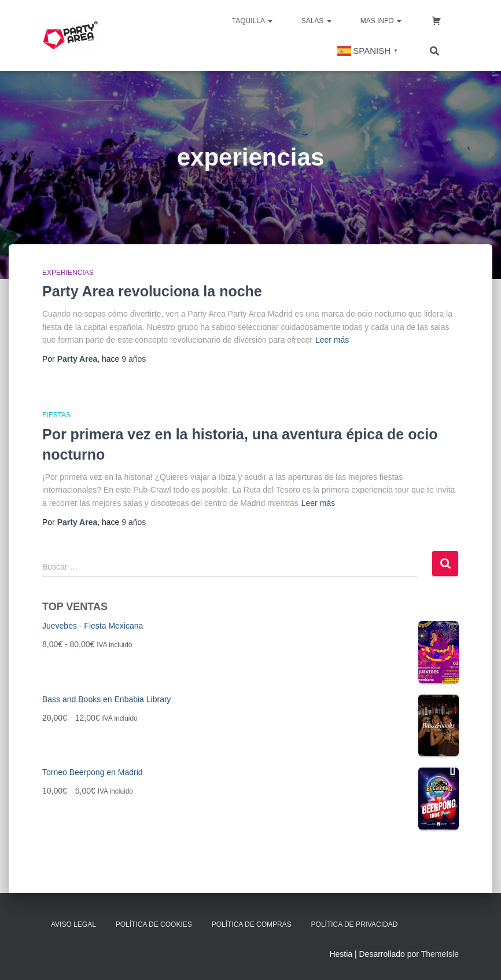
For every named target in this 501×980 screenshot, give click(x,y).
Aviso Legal (73, 924)
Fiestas (56, 415)
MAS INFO (381, 21)
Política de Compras (252, 924)
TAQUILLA (252, 21)
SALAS (316, 21)
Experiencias (68, 273)
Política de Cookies (154, 924)
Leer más (332, 340)
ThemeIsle (440, 954)
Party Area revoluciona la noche (152, 291)
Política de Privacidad (355, 924)
